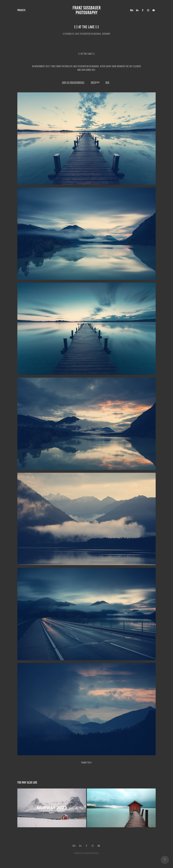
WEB (107, 82)
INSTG (93, 82)
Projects (21, 10)
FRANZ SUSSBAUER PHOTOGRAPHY (87, 10)
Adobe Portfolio (92, 853)
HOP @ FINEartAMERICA (74, 82)
